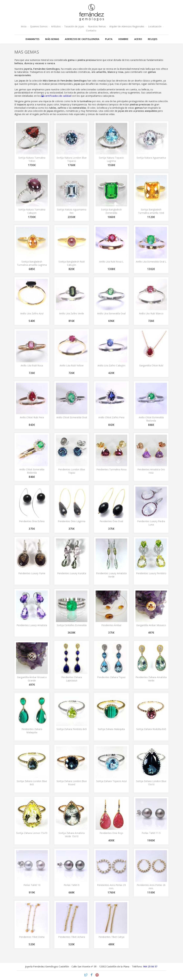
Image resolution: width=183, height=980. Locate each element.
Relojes (153, 39)
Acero (138, 39)
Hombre (123, 39)
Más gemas (52, 39)
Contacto (91, 31)
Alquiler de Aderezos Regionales (127, 26)
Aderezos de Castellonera (82, 39)
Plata (109, 39)
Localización (155, 26)
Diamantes (32, 39)
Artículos (56, 26)
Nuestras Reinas (97, 26)
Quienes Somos (39, 26)
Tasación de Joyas (74, 26)
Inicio (24, 26)
